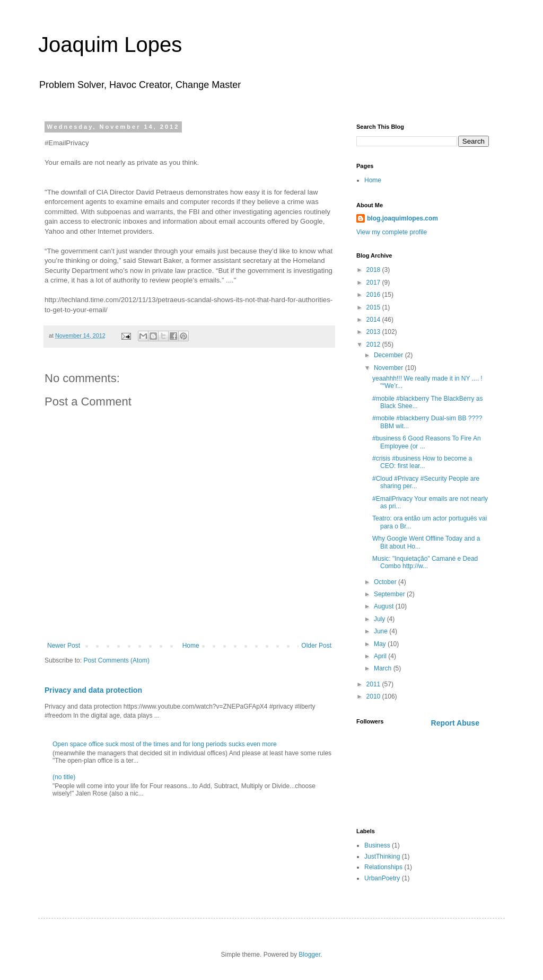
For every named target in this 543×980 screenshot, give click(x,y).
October (386, 582)
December (389, 355)
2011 (374, 684)
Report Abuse (455, 723)
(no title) (64, 777)
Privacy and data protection (93, 690)
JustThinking (382, 857)
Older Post (316, 646)
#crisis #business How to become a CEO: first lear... (422, 462)
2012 (374, 345)
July (380, 619)
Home (191, 646)
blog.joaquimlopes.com (402, 218)
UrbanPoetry (382, 878)
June (382, 631)
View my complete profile (392, 232)
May (381, 644)
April (381, 656)
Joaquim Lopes (110, 45)
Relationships (383, 867)
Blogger (309, 955)
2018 (374, 270)
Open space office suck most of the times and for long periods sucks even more (165, 744)
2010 (374, 696)
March (384, 668)
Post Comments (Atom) (116, 660)
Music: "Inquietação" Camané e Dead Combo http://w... (425, 562)
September (390, 594)
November (389, 368)
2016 (374, 295)
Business (377, 845)
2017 (374, 282)
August (385, 606)
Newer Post (64, 646)
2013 (374, 332)
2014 (374, 320)
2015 (374, 307)
